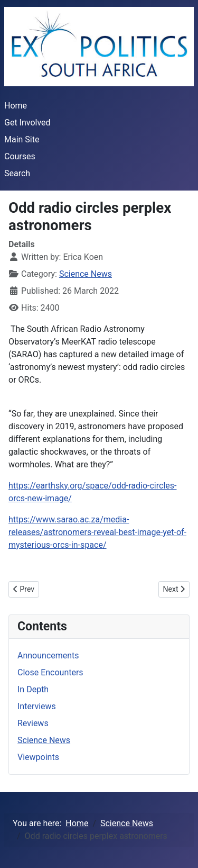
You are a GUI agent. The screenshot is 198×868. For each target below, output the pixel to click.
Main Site (22, 139)
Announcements (48, 655)
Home (16, 106)
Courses (20, 156)
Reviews (33, 723)
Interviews (37, 706)
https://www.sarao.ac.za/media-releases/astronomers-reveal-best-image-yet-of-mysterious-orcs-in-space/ (97, 532)
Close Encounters (50, 672)
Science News (86, 274)
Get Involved (27, 123)
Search (17, 173)
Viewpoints (38, 757)
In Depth (33, 689)
